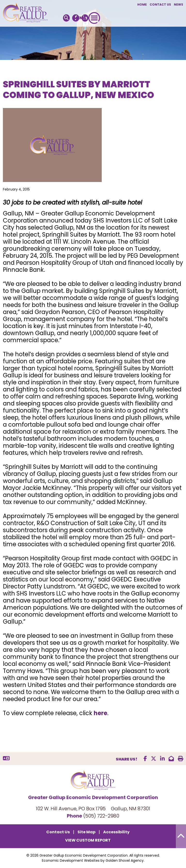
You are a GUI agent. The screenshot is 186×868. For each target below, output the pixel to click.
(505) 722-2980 (101, 816)
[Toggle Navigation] (94, 18)
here (101, 713)
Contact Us (160, 4)
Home (142, 4)
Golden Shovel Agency (125, 860)
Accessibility (116, 832)
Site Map (86, 832)
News (178, 4)
